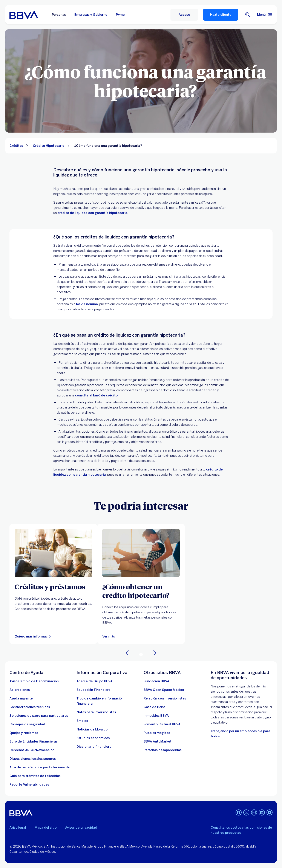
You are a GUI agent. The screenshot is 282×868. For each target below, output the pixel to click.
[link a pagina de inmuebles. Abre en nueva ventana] (156, 716)
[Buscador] (248, 15)
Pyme (120, 15)
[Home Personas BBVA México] (24, 15)
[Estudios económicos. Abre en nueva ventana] (93, 738)
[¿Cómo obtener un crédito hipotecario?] (141, 591)
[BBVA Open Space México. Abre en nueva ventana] (164, 690)
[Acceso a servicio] (184, 15)
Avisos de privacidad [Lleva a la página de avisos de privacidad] (81, 828)
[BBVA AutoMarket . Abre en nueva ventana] (158, 741)
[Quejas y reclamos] (24, 733)
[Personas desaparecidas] (162, 750)
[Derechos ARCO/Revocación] (32, 750)
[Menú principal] (265, 15)
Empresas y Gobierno (91, 15)
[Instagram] (254, 813)
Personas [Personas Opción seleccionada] (59, 15)
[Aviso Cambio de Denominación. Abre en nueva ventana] (34, 681)
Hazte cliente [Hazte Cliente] (221, 15)
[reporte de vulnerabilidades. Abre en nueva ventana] (29, 784)
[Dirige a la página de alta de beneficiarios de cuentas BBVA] (40, 767)
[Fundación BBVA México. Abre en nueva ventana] (156, 681)
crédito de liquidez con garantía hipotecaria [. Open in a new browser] (92, 213)
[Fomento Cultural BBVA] (162, 724)
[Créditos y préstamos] (53, 586)
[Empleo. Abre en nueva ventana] (82, 721)
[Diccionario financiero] (94, 747)
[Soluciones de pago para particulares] (39, 716)
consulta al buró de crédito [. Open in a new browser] (96, 395)
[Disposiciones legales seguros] (33, 759)
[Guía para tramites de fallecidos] (35, 776)
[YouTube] (270, 813)
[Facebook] (239, 813)
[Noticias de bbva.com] (93, 729)
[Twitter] (246, 813)
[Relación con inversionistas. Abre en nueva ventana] (165, 698)
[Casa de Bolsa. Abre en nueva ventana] (155, 707)
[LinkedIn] (262, 813)
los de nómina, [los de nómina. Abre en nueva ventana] (87, 304)
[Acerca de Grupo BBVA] (94, 681)
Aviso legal (18, 828)
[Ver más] (141, 553)
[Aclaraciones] (20, 690)
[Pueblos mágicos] (157, 733)
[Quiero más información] (34, 636)
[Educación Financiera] (93, 690)
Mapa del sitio (46, 828)
